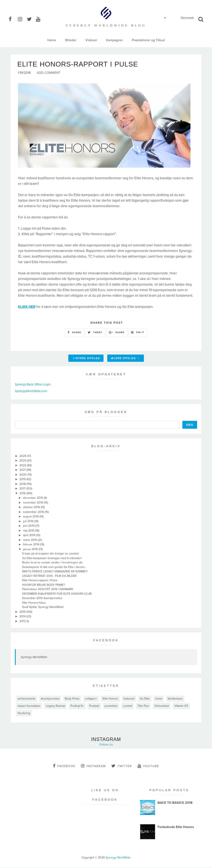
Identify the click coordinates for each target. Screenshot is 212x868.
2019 (23, 480)
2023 (23, 461)
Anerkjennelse (50, 699)
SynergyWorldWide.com (31, 391)
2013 (23, 622)
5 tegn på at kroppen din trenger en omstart (50, 554)
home (159, 699)
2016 (23, 494)
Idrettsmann (175, 699)
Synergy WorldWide (34, 657)
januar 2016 (31, 550)
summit (128, 706)
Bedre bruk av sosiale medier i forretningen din (52, 563)
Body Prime (72, 699)
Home (52, 40)
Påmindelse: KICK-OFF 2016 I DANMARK (48, 590)
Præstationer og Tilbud (148, 40)
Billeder (71, 40)
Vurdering (24, 714)
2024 (23, 456)
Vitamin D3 (181, 706)
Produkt (94, 706)
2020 (23, 475)
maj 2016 (29, 531)
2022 (23, 466)
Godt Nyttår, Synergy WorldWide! (43, 607)
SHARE (74, 333)
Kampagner (114, 40)
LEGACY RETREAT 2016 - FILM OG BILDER (49, 576)
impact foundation (29, 706)
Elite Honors (110, 699)
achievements (26, 699)
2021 (23, 470)
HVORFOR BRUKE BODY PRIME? (43, 585)
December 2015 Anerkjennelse (42, 599)
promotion (111, 706)
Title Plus (143, 706)
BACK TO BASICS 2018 (175, 803)
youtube (148, 766)
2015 (23, 612)
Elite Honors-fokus (34, 603)
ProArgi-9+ (77, 706)
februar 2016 (32, 545)
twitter (122, 766)
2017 (23, 489)
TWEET (95, 333)
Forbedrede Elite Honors (176, 827)
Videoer (91, 40)
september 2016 (34, 512)
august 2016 (31, 517)
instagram (93, 766)
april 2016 (30, 536)
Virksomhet (162, 706)
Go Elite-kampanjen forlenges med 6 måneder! (52, 559)
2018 (23, 484)
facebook (64, 766)
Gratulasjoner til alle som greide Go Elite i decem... (54, 567)
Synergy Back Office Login (33, 385)
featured (129, 699)
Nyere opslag (86, 359)
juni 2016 (29, 526)
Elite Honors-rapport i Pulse (40, 581)
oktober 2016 (32, 508)
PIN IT (138, 333)
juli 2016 (29, 522)
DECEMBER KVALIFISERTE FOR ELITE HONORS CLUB (57, 594)
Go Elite (145, 699)
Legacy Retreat (55, 706)
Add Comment (49, 73)
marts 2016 (30, 540)
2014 (23, 617)
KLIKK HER (27, 307)
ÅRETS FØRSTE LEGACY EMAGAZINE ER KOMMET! (55, 572)
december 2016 (33, 498)
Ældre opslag (125, 359)
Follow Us (106, 745)
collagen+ (91, 699)
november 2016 (33, 503)
